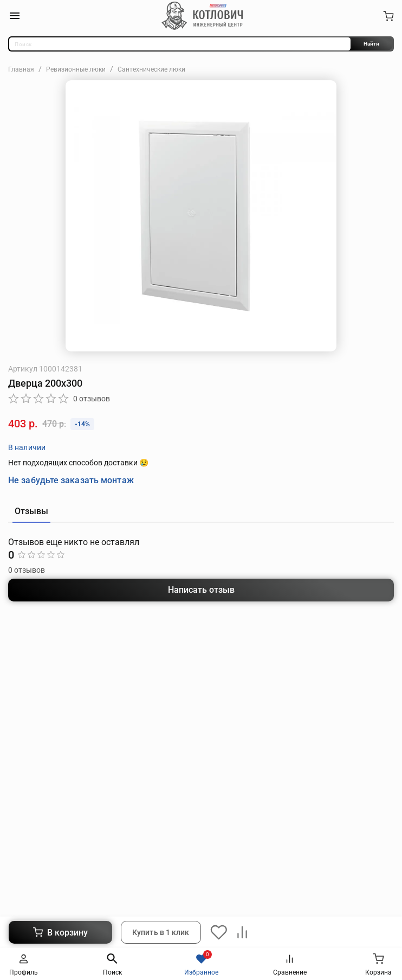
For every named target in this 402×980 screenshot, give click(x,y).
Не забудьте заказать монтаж (71, 480)
